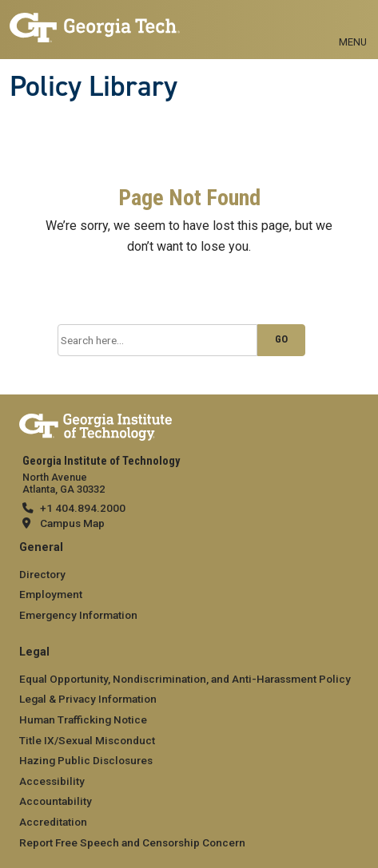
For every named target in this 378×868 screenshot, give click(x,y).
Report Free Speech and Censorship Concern (132, 842)
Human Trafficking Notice (83, 719)
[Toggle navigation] (353, 24)
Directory (42, 574)
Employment (51, 594)
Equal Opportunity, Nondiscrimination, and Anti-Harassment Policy (185, 679)
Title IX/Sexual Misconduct (87, 740)
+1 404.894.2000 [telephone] (83, 508)
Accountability (56, 801)
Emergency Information (78, 615)
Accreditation (53, 822)
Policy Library (94, 86)
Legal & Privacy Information (88, 699)
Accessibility (52, 781)
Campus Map (72, 523)
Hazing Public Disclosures (86, 760)
